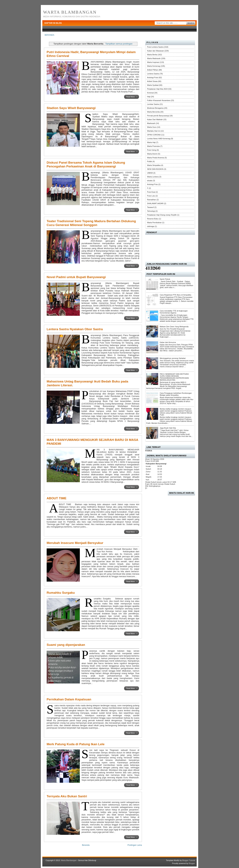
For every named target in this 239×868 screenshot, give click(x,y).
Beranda (86, 845)
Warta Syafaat (153, 85)
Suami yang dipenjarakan (66, 645)
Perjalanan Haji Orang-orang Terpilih (162, 215)
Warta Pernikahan (154, 223)
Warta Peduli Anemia (156, 158)
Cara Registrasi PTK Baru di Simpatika (175, 295)
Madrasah (151, 123)
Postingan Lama (135, 845)
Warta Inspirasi (153, 62)
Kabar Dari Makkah (155, 119)
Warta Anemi (152, 154)
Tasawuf (150, 207)
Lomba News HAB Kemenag (159, 139)
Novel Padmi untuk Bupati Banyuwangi (76, 277)
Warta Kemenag (154, 66)
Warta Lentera (153, 177)
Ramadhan (152, 200)
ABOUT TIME (57, 498)
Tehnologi (151, 211)
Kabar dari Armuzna (168, 342)
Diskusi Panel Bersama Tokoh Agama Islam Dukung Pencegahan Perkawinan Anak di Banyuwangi (86, 164)
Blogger (192, 863)
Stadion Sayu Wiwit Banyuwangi (71, 108)
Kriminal (150, 93)
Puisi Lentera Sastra (155, 47)
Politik (149, 161)
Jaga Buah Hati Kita (168, 428)
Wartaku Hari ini (154, 131)
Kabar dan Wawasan (156, 51)
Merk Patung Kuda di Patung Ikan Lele (76, 744)
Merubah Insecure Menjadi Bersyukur (75, 543)
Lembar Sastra (153, 104)
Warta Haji (151, 142)
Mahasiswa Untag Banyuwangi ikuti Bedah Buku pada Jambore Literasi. (87, 383)
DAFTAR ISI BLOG (53, 23)
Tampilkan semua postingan (119, 44)
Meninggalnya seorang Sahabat (173, 358)
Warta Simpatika (154, 165)
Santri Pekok (165, 279)
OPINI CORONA (154, 135)
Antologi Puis (152, 184)
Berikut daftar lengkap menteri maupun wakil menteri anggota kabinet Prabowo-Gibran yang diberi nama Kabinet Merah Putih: (176, 412)
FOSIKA (149, 451)
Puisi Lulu (151, 196)
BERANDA (49, 35)
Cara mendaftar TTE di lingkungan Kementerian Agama (174, 312)
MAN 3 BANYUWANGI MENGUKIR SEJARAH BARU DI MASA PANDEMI (92, 442)
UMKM (150, 173)
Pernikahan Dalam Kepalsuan (69, 699)
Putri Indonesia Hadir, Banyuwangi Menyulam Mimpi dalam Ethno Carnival (91, 54)
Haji (149, 97)
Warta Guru (152, 127)
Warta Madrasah (154, 58)
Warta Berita (152, 55)
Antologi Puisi (153, 77)
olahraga (151, 226)
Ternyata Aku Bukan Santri (67, 796)
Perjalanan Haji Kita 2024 (157, 89)
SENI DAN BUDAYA (155, 169)
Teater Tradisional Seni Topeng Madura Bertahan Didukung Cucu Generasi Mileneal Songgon (91, 223)
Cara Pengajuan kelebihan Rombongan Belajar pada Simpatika (176, 394)
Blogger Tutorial (189, 860)
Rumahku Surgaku (61, 593)
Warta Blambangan (70, 12)
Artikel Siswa (152, 81)
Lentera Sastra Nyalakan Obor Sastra (75, 329)
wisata (150, 181)
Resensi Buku (153, 219)
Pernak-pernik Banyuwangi (158, 116)
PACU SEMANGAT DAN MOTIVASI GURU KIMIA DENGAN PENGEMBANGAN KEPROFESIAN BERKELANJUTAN (174, 377)
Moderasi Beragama (155, 108)
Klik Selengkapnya (153, 486)
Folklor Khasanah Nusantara (159, 100)
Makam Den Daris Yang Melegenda (174, 327)
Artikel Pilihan (153, 70)
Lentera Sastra (153, 74)
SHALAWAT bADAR (155, 203)
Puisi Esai (151, 192)
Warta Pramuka (153, 146)
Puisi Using (152, 150)
